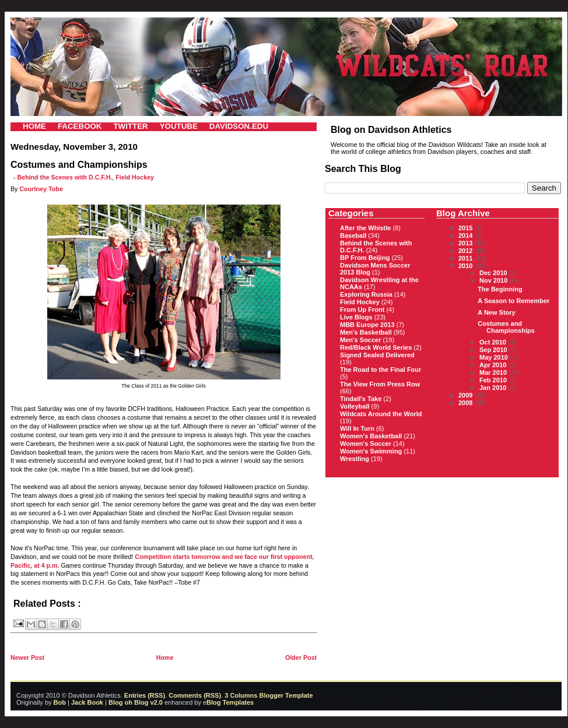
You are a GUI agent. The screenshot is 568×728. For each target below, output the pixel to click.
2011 (467, 258)
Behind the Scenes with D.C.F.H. (65, 177)
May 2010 (495, 357)
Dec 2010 (494, 273)
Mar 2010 (494, 372)
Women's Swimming (371, 451)
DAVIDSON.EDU (239, 126)
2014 (467, 235)
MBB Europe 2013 (367, 325)
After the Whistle (365, 228)
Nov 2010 (494, 280)
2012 (467, 251)
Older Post (301, 657)
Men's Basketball (366, 332)
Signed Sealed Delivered (377, 355)
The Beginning (500, 289)
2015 (467, 228)
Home (165, 657)
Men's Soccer (360, 340)
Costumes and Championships (506, 327)
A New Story (496, 312)
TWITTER (130, 126)
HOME (34, 126)
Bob (60, 702)
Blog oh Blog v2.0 (136, 702)
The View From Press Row (380, 384)
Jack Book (87, 702)
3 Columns (241, 695)
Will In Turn (357, 428)
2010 (467, 266)
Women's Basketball (371, 436)
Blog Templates (230, 702)
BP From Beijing (365, 258)
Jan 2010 (494, 388)
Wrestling (355, 459)
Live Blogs (356, 317)
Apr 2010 (494, 365)
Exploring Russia (366, 294)
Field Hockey (135, 177)
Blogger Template (285, 695)
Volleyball (355, 406)
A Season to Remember (513, 301)
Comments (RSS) (195, 695)
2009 (467, 395)
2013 (467, 243)
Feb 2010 (494, 380)
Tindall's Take (361, 399)
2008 (467, 403)
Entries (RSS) (145, 695)
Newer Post (27, 657)
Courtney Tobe (41, 189)
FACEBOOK (80, 126)
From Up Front (362, 310)
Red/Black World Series (376, 347)
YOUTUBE (179, 126)
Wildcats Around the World (381, 414)
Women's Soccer (366, 444)
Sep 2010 (494, 350)
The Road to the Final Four (381, 370)
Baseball (353, 235)
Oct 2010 (494, 342)
